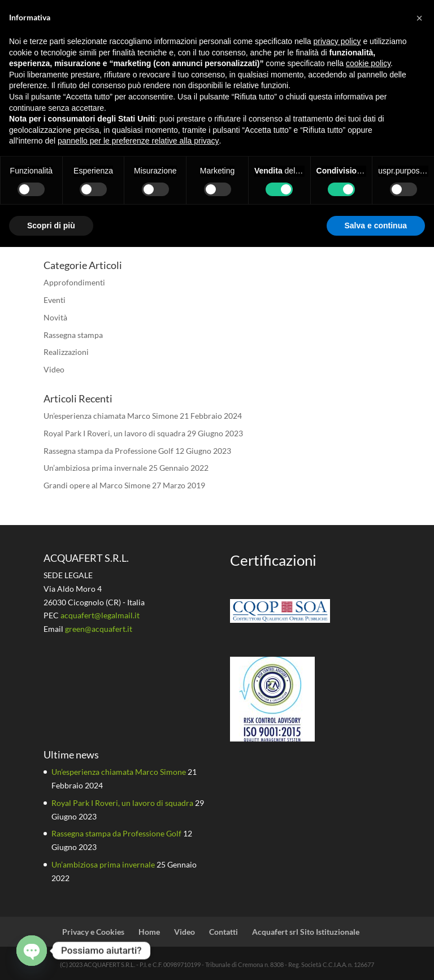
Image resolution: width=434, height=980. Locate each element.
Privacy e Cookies (93, 932)
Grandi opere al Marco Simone (97, 485)
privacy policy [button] (337, 41)
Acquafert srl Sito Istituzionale (306, 932)
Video (54, 369)
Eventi (55, 300)
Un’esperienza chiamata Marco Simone (111, 416)
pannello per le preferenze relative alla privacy (138, 141)
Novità (55, 317)
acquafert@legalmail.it (100, 615)
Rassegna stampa (73, 335)
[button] (419, 18)
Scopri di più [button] (51, 226)
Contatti (223, 932)
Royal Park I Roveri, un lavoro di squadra (114, 433)
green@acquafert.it (99, 629)
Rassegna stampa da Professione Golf (108, 451)
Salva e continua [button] (376, 226)
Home (149, 932)
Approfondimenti (74, 282)
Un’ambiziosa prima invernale (95, 468)
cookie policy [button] (368, 63)
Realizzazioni (66, 352)
